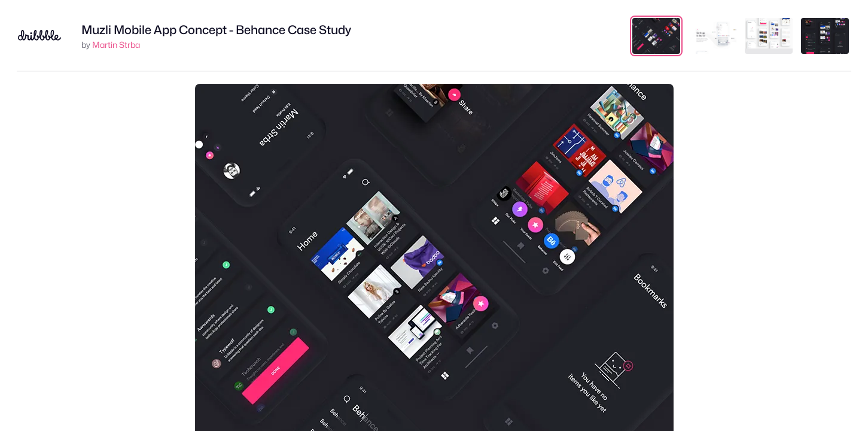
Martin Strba (116, 45)
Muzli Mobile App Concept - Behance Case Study (216, 30)
